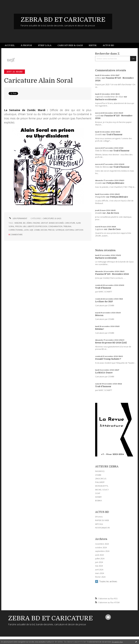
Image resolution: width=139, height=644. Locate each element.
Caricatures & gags (70, 45)
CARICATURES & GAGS (52, 218)
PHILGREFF (100, 482)
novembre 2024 (102, 544)
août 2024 (99, 555)
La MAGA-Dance (104, 373)
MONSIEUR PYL (102, 486)
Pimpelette (100, 197)
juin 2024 (99, 562)
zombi (37, 230)
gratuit (44, 223)
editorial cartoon (74, 230)
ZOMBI (98, 475)
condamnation (55, 226)
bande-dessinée (56, 223)
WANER (98, 497)
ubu (25, 226)
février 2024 (100, 577)
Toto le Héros (102, 151)
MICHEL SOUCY (102, 490)
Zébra (98, 78)
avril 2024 (99, 570)
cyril (97, 116)
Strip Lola (45, 45)
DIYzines (99, 517)
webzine (18, 223)
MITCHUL (99, 524)
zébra (29, 223)
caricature (70, 223)
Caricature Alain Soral (38, 81)
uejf (31, 230)
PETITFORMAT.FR (102, 528)
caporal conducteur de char (109, 97)
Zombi (98, 134)
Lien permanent (18, 218)
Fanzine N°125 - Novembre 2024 (112, 274)
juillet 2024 (100, 559)
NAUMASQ (100, 471)
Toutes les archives (108, 581)
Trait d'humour (114, 134)
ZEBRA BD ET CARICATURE (63, 20)
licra (26, 230)
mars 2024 (100, 573)
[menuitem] (11, 45)
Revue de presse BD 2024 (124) (111, 343)
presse (51, 230)
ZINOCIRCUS (101, 479)
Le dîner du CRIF (104, 302)
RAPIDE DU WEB (102, 520)
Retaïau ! (100, 329)
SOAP (98, 493)
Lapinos (99, 229)
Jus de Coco (113, 213)
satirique (60, 230)
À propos (26, 45)
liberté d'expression (37, 226)
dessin (44, 230)
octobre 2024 (101, 548)
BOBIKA (98, 501)
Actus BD (108, 45)
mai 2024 (99, 566)
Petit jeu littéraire (115, 183)
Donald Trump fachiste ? (108, 359)
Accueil (10, 45)
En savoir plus (117, 642)
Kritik (93, 45)
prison (19, 226)
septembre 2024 (102, 551)
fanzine (36, 223)
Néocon (99, 315)
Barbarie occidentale (106, 99)
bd (24, 223)
